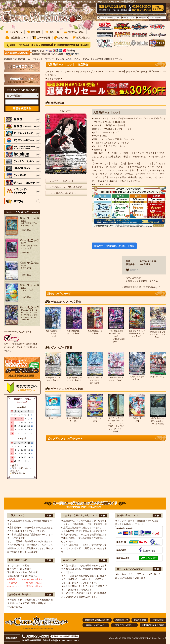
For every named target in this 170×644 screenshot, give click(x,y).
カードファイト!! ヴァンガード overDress (93, 71)
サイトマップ (129, 17)
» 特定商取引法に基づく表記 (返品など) (141, 287)
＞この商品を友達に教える (63, 193)
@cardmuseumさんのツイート (18, 332)
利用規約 (142, 17)
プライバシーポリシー (110, 17)
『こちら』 (86, 545)
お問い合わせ (155, 17)
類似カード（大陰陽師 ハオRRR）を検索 (114, 246)
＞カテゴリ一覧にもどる (62, 181)
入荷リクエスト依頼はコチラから (142, 281)
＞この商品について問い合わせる (66, 187)
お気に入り (133, 270)
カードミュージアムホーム (58, 71)
